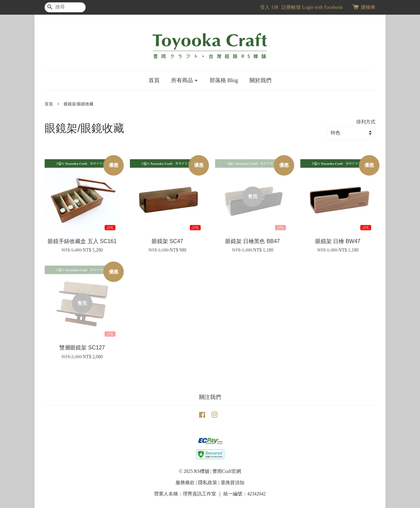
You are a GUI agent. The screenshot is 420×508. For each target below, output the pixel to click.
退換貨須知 (232, 483)
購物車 (368, 7)
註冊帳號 (291, 7)
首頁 (154, 80)
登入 (265, 7)
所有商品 (185, 80)
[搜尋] (65, 7)
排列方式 (366, 122)
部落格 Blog (224, 80)
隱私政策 (208, 483)
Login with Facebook (322, 7)
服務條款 (185, 483)
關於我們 (260, 80)
